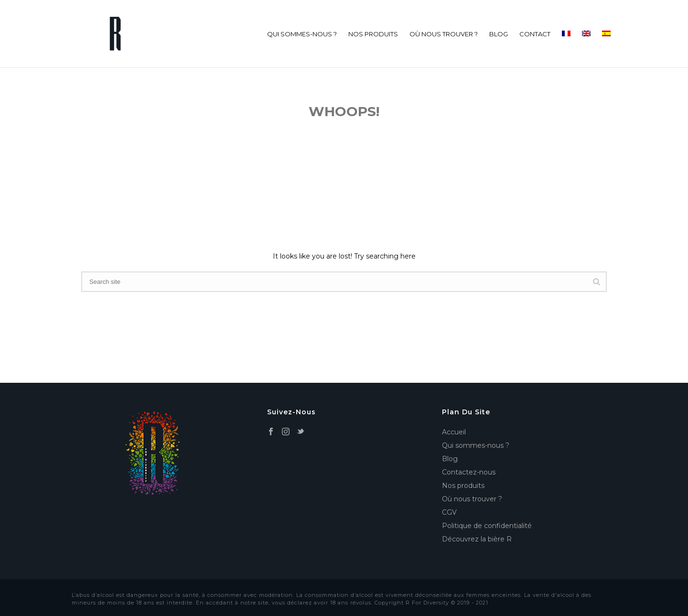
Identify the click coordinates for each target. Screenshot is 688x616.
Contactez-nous (469, 472)
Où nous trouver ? (444, 34)
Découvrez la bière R (477, 539)
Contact (535, 34)
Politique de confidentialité (487, 526)
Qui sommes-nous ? (302, 34)
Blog (499, 34)
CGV (449, 512)
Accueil (454, 432)
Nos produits (373, 34)
